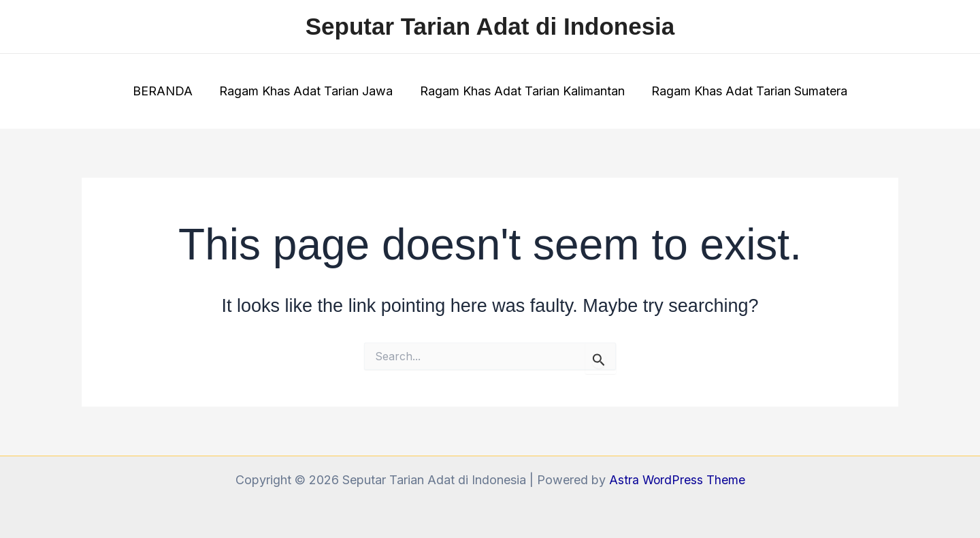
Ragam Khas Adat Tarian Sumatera (746, 91)
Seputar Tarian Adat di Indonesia (490, 26)
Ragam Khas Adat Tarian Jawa (307, 91)
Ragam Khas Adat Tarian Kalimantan (521, 91)
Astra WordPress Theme (677, 480)
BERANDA (166, 91)
